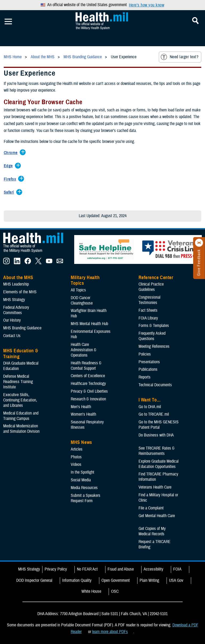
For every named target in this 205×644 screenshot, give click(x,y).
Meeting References (154, 346)
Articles (77, 449)
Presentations (149, 362)
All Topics (78, 290)
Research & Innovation (88, 399)
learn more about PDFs (110, 632)
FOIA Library (148, 318)
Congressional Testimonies (149, 300)
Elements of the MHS (20, 292)
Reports (145, 377)
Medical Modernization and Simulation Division (21, 429)
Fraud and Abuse (121, 569)
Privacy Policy (56, 569)
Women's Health (83, 414)
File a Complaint (151, 508)
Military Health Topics (85, 280)
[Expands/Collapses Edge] (10, 166)
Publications (148, 369)
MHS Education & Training (21, 354)
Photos (76, 457)
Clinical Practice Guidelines (151, 287)
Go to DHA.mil (150, 407)
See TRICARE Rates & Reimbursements (157, 451)
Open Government (116, 580)
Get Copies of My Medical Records (152, 531)
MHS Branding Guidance (22, 328)
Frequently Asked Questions (152, 336)
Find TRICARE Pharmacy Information (158, 477)
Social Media (81, 480)
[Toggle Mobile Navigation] (8, 22)
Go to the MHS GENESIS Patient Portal (159, 425)
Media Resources (84, 488)
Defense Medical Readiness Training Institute (18, 382)
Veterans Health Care (155, 487)
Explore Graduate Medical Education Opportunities (159, 464)
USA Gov (176, 580)
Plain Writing (149, 580)
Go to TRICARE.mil (154, 414)
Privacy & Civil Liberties (89, 391)
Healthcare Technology (88, 384)
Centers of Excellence (88, 376)
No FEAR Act (87, 569)
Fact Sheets (148, 310)
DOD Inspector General (34, 580)
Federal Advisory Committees (16, 310)
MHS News (81, 442)
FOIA (177, 569)
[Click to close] (199, 243)
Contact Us (12, 336)
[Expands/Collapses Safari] (10, 193)
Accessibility (153, 569)
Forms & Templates (154, 326)
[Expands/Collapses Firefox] (11, 179)
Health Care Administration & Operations (84, 350)
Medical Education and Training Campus (21, 416)
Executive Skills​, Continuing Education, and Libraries (20, 400)
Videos (76, 465)
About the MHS (18, 278)
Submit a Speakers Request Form (86, 498)
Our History (12, 320)
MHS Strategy (14, 300)
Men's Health (81, 407)
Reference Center (156, 278)
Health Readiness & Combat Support (86, 366)
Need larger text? (180, 57)
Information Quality (77, 580)
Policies (145, 354)
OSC (115, 591)
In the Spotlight (82, 472)
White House (91, 591)
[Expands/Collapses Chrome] (12, 153)
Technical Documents (155, 385)
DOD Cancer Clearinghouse (82, 300)
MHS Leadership (16, 284)
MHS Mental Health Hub (89, 324)
